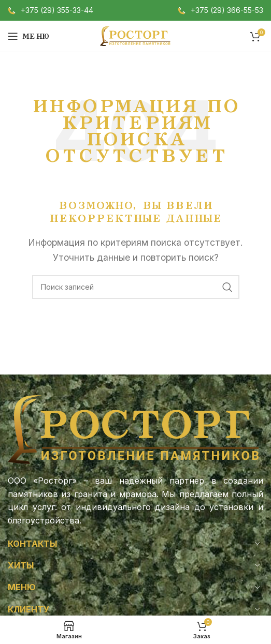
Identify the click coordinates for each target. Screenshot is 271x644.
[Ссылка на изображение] (135, 429)
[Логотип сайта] (136, 35)
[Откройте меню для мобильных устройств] (28, 36)
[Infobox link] (51, 11)
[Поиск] (136, 287)
